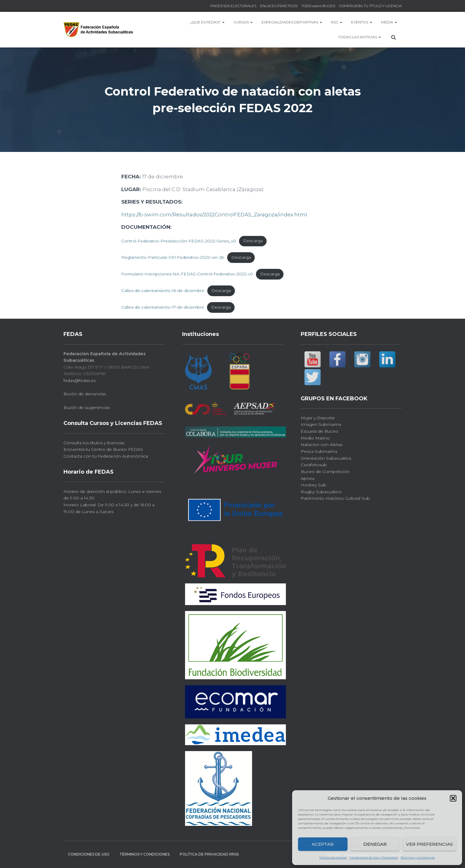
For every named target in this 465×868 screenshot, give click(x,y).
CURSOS (243, 22)
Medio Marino (315, 438)
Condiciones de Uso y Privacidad (374, 857)
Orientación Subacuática (326, 458)
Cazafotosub (314, 465)
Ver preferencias (429, 844)
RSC (337, 22)
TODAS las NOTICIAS (359, 37)
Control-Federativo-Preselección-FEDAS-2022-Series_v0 (179, 241)
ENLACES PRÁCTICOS (279, 6)
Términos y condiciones (418, 857)
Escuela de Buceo (320, 431)
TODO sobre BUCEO (318, 6)
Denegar (375, 844)
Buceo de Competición (325, 472)
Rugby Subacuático (321, 492)
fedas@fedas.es (79, 380)
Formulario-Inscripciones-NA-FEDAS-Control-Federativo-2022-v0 (187, 274)
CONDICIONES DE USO (89, 854)
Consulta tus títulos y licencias (94, 443)
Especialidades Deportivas (292, 22)
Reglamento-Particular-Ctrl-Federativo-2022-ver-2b (173, 257)
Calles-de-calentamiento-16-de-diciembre (163, 291)
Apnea (308, 478)
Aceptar (323, 844)
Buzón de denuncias (85, 394)
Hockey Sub (313, 485)
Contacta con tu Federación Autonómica (106, 456)
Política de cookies (333, 857)
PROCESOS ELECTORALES (233, 6)
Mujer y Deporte (318, 418)
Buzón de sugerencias (87, 407)
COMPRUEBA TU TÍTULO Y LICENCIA (370, 6)
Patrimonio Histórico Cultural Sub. (336, 498)
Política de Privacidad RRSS (209, 854)
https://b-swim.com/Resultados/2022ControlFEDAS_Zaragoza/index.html (214, 215)
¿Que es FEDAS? (207, 22)
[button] (453, 798)
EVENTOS (362, 22)
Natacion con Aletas (321, 445)
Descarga (253, 241)
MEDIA (389, 22)
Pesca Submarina (319, 451)
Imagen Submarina (321, 424)
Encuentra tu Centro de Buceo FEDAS (103, 449)
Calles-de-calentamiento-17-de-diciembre (163, 307)
